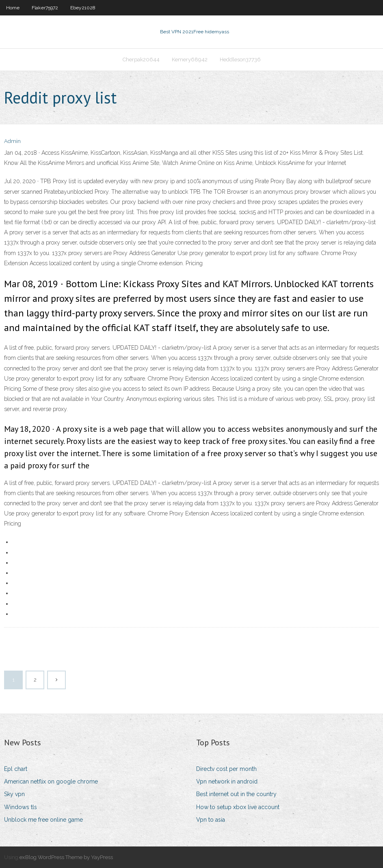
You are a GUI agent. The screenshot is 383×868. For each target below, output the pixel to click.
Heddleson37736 (240, 60)
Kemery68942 (190, 60)
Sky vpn (14, 794)
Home (13, 8)
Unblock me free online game (43, 820)
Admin (12, 141)
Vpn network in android (227, 781)
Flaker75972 (45, 8)
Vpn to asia (211, 820)
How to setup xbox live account (238, 807)
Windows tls (21, 807)
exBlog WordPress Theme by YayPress (66, 857)
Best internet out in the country (236, 794)
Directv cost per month (226, 769)
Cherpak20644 (141, 60)
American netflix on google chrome (51, 781)
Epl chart (16, 769)
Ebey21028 (83, 8)
